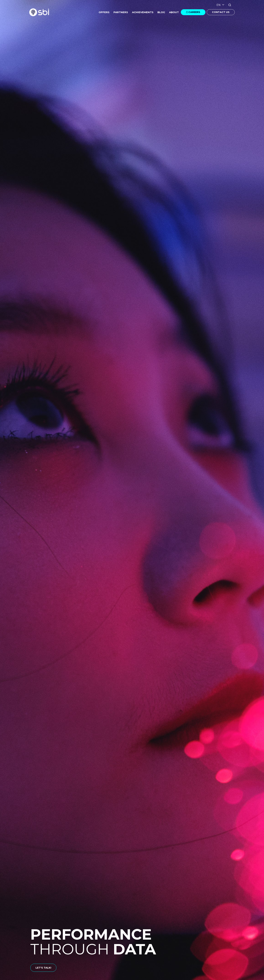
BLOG (161, 12)
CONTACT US (221, 12)
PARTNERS (121, 12)
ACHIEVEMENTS (143, 12)
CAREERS (194, 12)
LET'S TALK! (43, 968)
